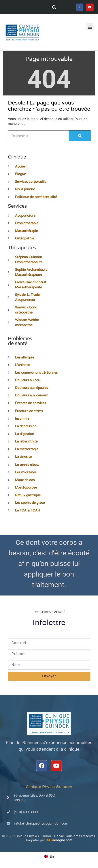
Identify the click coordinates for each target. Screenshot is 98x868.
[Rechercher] (80, 136)
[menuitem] (49, 857)
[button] (54, 7)
